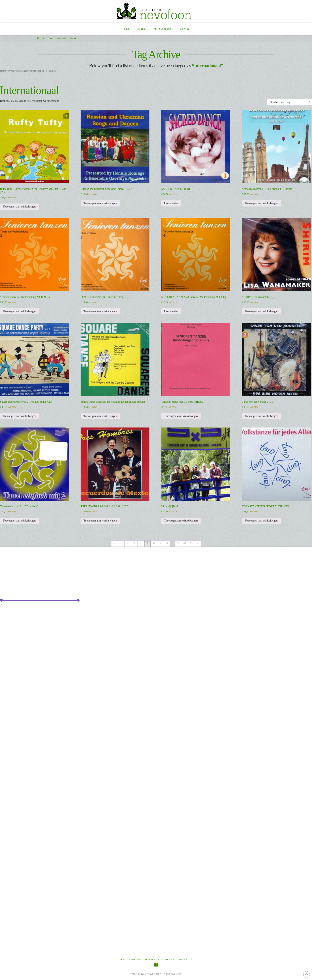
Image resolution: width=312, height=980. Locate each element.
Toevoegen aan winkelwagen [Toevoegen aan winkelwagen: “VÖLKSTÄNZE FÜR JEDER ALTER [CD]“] (262, 521)
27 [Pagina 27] (178, 543)
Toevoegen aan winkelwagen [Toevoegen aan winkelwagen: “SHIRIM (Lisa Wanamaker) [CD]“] (262, 311)
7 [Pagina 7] (160, 543)
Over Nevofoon (130, 959)
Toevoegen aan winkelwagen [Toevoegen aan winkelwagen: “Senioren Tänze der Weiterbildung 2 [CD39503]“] (20, 311)
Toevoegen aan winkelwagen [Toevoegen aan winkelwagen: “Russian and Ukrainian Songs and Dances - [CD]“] (100, 203)
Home (3, 71)
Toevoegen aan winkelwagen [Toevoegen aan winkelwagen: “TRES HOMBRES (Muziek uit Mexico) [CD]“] (100, 521)
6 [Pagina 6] (154, 543)
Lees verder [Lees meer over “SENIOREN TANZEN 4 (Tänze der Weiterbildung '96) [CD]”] (171, 311)
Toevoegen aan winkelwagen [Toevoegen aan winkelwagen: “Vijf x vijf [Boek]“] (181, 521)
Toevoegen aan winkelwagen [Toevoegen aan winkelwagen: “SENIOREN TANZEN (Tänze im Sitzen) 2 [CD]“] (100, 311)
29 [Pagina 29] (191, 543)
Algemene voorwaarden (176, 959)
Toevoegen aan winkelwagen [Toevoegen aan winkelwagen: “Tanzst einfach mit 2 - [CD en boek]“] (20, 521)
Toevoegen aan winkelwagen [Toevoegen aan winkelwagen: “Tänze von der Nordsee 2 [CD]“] (262, 416)
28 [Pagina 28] (184, 543)
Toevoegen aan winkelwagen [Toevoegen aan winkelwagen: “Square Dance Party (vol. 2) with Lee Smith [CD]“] (20, 416)
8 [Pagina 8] (167, 543)
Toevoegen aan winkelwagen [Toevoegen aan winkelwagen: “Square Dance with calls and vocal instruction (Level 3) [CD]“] (100, 416)
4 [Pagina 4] (141, 543)
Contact (150, 959)
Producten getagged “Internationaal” (27, 71)
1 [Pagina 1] (121, 543)
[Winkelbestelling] (290, 102)
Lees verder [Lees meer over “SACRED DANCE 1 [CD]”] (171, 203)
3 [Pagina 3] (134, 543)
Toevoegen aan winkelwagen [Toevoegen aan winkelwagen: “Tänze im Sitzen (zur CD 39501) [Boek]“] (181, 416)
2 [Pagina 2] (128, 543)
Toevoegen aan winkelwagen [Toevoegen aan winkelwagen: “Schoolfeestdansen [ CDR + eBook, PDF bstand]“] (262, 203)
